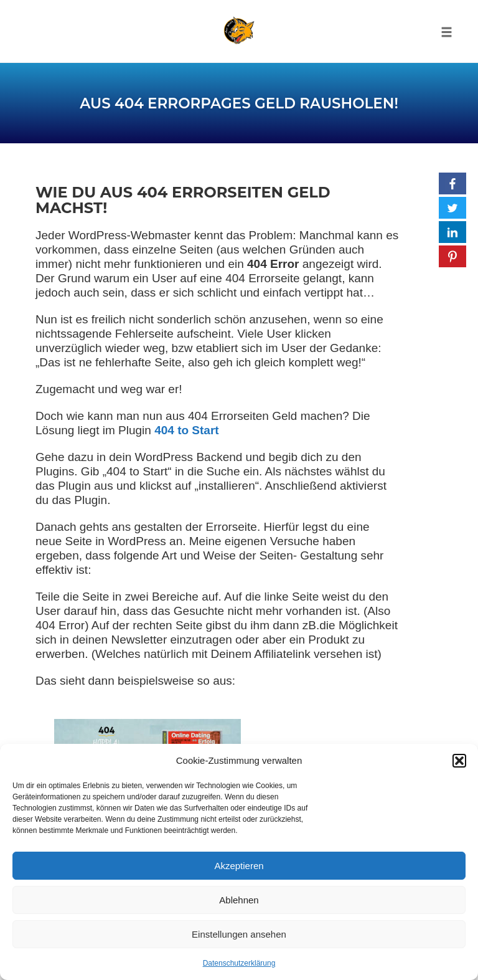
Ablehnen (239, 900)
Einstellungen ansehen (239, 934)
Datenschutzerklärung (239, 963)
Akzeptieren (239, 866)
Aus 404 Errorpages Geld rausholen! (239, 103)
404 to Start (186, 430)
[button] (459, 761)
